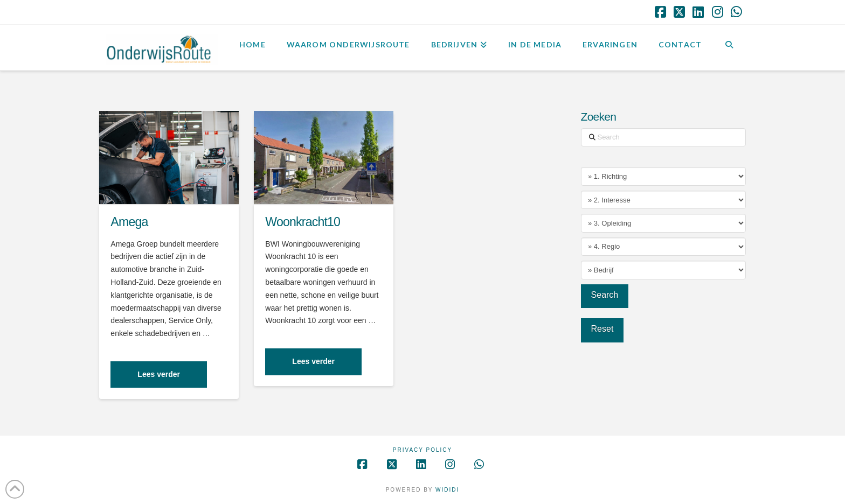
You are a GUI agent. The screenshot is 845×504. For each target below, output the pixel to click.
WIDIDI (447, 490)
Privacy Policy (422, 450)
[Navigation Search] (729, 46)
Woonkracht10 (303, 222)
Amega (129, 222)
